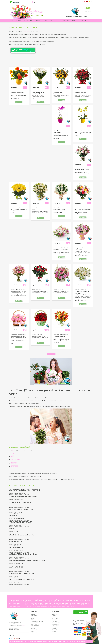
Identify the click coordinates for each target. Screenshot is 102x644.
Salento (24, 625)
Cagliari (11, 600)
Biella (61, 599)
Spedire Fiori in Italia (35, 624)
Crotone (33, 602)
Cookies (72, 641)
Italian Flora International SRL (40, 641)
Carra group (54, 641)
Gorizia (15, 602)
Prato (63, 603)
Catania (54, 600)
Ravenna (11, 605)
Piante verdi (55, 628)
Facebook (12, 639)
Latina (52, 602)
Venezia (54, 606)
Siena (53, 605)
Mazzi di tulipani (55, 626)
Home (12, 21)
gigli (12, 458)
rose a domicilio (14, 465)
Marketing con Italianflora (36, 620)
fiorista (14, 451)
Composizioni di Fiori (56, 623)
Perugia (50, 603)
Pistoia (79, 603)
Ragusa (30, 605)
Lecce (41, 602)
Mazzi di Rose (55, 620)
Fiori (46, 21)
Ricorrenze (75, 21)
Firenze (76, 600)
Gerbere (54, 616)
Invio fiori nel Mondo (35, 626)
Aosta (26, 599)
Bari (53, 599)
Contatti (32, 618)
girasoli (12, 457)
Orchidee (54, 631)
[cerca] (47, 3)
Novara (19, 603)
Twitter (10, 639)
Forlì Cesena (81, 600)
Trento (89, 605)
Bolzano (89, 599)
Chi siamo (33, 614)
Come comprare (34, 616)
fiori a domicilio (27, 32)
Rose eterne (84, 21)
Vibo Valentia (73, 606)
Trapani (15, 606)
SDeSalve (83, 641)
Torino (10, 606)
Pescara (46, 603)
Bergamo (57, 599)
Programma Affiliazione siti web (37, 621)
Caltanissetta (31, 600)
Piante (52, 21)
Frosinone (88, 600)
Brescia (85, 599)
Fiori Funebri (55, 621)
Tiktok (19, 639)
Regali (59, 21)
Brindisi (80, 599)
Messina (65, 602)
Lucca (56, 602)
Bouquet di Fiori (55, 624)
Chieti (26, 600)
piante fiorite (14, 464)
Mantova (74, 602)
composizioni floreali (15, 459)
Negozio (19, 21)
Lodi (49, 602)
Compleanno (66, 21)
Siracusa (67, 605)
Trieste (22, 606)
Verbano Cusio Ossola (42, 606)
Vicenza (59, 606)
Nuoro (23, 603)
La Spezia (62, 605)
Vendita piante (55, 627)
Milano (70, 602)
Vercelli (50, 606)
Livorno (45, 602)
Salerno (49, 605)
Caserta (22, 600)
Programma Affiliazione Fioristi (37, 623)
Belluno (65, 599)
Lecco (37, 602)
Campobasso (16, 600)
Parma (67, 603)
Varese (35, 606)
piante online (14, 462)
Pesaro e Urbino (73, 603)
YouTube (15, 639)
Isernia (29, 602)
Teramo (85, 605)
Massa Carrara (85, 602)
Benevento (70, 599)
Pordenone (58, 603)
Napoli (15, 603)
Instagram (17, 639)
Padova (41, 603)
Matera (10, 603)
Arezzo (42, 599)
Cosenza (50, 600)
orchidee (13, 454)
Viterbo (68, 606)
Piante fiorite (55, 630)
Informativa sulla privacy (63, 641)
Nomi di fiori (33, 628)
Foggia (72, 600)
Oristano (27, 603)
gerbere (13, 455)
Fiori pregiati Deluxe (56, 617)
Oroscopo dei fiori (35, 630)
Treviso (27, 606)
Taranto (80, 605)
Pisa (54, 603)
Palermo (32, 603)
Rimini (41, 605)
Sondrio (57, 605)
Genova (11, 602)
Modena (79, 602)
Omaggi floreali (55, 614)
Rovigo (45, 605)
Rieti (34, 605)
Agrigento (11, 599)
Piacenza (37, 603)
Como (41, 600)
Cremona (45, 600)
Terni (18, 606)
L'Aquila (37, 599)
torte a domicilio (14, 468)
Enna (64, 600)
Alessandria (17, 599)
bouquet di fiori (14, 466)
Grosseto (20, 602)
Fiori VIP (33, 631)
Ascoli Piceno (32, 599)
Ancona (22, 599)
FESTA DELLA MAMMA (29, 21)
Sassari (72, 605)
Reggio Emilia (25, 605)
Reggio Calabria (17, 605)
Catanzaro (60, 600)
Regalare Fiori (34, 627)
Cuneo (37, 600)
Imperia (24, 602)
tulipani (12, 461)
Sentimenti (39, 21)
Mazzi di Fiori (55, 618)
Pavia (83, 603)
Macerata (60, 602)
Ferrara (68, 600)
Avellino (49, 599)
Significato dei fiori (35, 633)
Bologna (76, 599)
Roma (38, 605)
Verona (63, 606)
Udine (31, 606)
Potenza (87, 603)
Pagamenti (33, 617)
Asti (45, 599)
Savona (76, 605)
